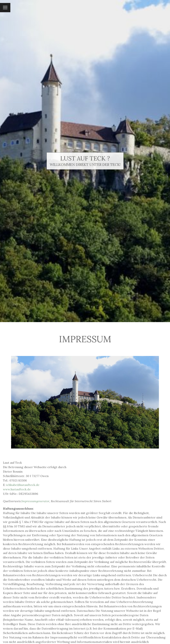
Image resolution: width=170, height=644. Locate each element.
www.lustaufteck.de (17, 489)
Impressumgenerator (35, 501)
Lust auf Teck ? (85, 158)
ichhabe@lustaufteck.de (23, 485)
